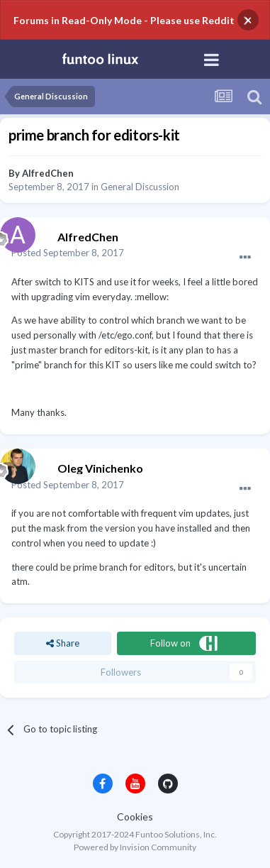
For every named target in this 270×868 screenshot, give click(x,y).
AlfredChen (48, 173)
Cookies (135, 817)
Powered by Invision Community (135, 847)
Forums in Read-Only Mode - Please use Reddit (124, 20)
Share (63, 643)
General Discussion (140, 187)
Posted (68, 253)
